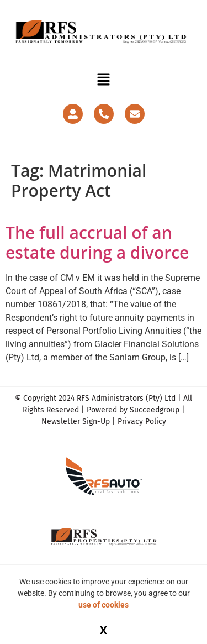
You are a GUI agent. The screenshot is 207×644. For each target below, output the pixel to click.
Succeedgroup (155, 410)
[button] (103, 80)
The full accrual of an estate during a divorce (97, 242)
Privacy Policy (142, 422)
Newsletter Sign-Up (76, 422)
